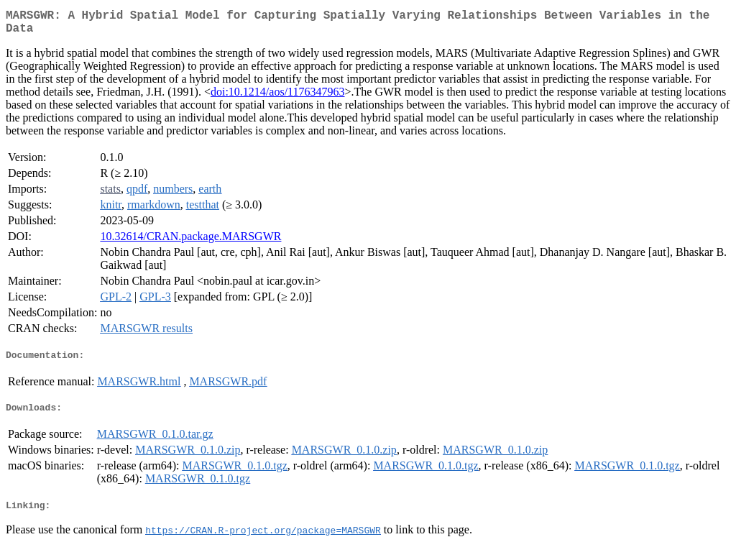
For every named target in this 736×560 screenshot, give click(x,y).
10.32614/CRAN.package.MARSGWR (190, 242)
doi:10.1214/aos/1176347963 (278, 97)
